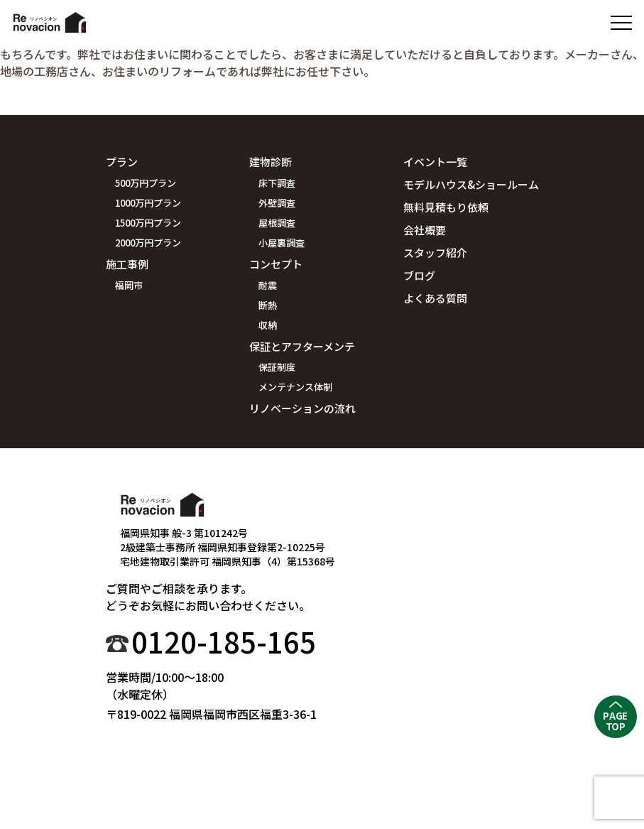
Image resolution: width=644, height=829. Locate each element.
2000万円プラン (148, 243)
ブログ (419, 275)
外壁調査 (277, 203)
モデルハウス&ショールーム (471, 184)
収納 (268, 325)
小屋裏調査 (282, 243)
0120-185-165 (224, 641)
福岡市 (129, 285)
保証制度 (277, 367)
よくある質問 (435, 298)
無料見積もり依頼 (446, 207)
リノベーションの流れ (302, 408)
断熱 (268, 305)
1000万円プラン (148, 203)
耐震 (268, 285)
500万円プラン (146, 183)
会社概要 (425, 230)
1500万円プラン (148, 223)
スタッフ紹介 (435, 253)
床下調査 (277, 183)
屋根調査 (277, 223)
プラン (122, 162)
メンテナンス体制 (295, 387)
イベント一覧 (435, 162)
